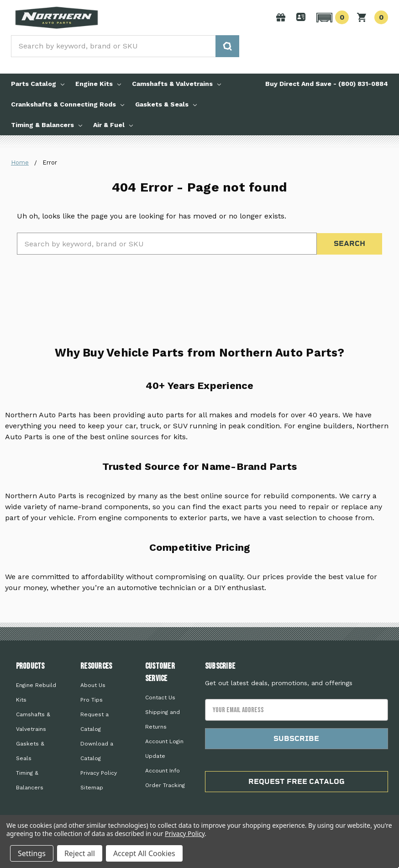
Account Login (164, 741)
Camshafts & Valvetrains (176, 84)
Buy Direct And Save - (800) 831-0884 (327, 84)
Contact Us (160, 698)
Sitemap (92, 788)
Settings (32, 853)
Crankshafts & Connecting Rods (68, 104)
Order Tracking (165, 785)
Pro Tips (92, 700)
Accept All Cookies (144, 853)
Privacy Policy (99, 773)
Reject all (80, 853)
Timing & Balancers (47, 125)
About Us (93, 685)
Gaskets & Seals (166, 104)
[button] (331, 17)
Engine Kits (98, 84)
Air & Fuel (113, 125)
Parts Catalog (38, 84)
